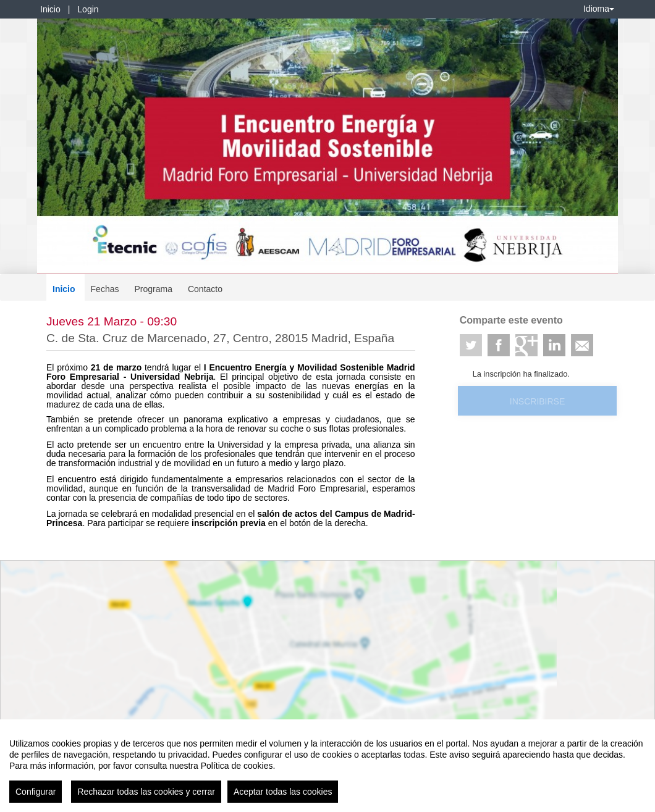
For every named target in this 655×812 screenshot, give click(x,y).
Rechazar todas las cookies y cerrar (146, 792)
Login (88, 9)
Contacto (205, 289)
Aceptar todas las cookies (283, 792)
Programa (153, 289)
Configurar (36, 792)
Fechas (105, 289)
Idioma (599, 9)
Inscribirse (537, 401)
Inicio (50, 9)
